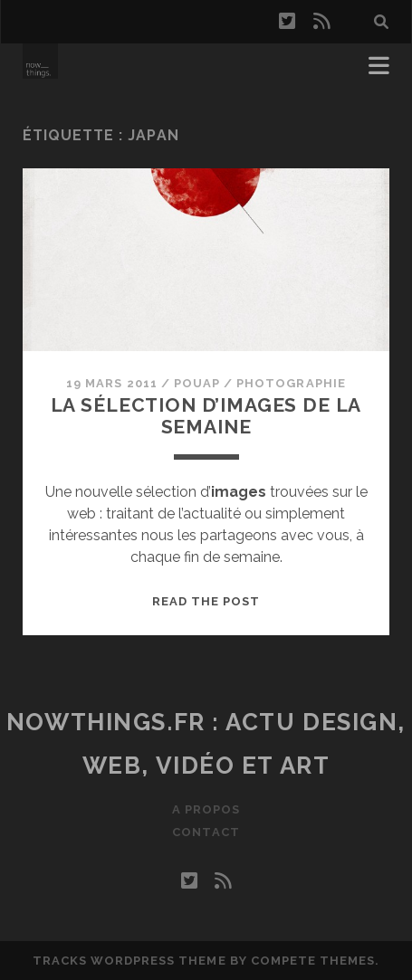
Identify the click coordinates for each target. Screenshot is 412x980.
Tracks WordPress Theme (129, 961)
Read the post (206, 601)
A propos (206, 809)
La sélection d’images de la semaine (206, 416)
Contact (206, 832)
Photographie (291, 383)
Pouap (197, 383)
